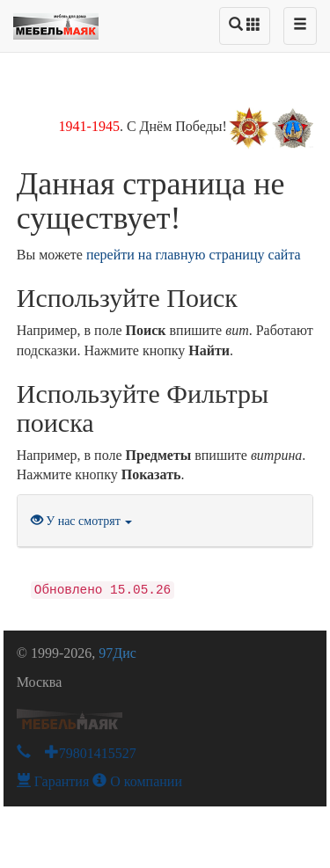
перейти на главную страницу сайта (194, 255)
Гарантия (53, 781)
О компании (137, 781)
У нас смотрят (82, 521)
